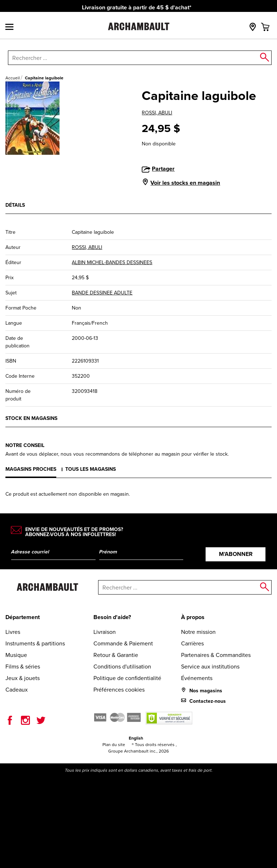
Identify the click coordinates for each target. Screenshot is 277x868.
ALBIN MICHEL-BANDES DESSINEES (112, 262)
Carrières (192, 643)
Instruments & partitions (35, 643)
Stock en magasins (31, 418)
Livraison (105, 632)
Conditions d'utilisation (122, 666)
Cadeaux (17, 689)
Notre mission (198, 632)
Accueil (13, 78)
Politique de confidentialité (127, 678)
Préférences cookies (119, 689)
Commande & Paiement (123, 643)
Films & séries (23, 666)
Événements (197, 678)
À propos (193, 617)
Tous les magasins (91, 469)
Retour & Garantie (116, 655)
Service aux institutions (210, 666)
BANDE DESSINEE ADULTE (102, 293)
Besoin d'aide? (112, 617)
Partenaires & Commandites (216, 655)
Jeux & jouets (23, 678)
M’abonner (236, 554)
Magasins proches (31, 469)
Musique (16, 655)
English (136, 738)
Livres (13, 632)
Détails (15, 205)
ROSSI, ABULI (157, 113)
